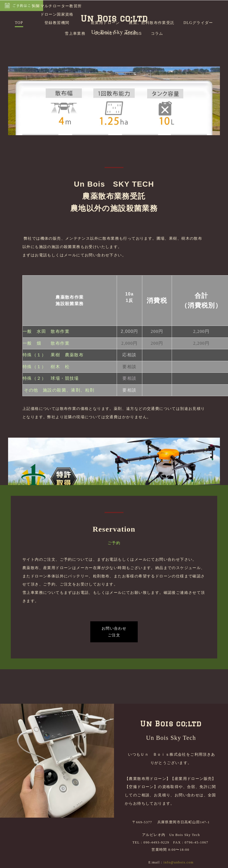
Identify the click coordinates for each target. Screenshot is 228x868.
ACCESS (133, 80)
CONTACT (105, 80)
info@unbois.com (179, 866)
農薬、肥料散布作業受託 (152, 69)
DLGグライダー (198, 69)
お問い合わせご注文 (114, 669)
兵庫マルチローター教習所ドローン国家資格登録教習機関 (57, 61)
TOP (19, 69)
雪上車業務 (75, 80)
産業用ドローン (105, 69)
